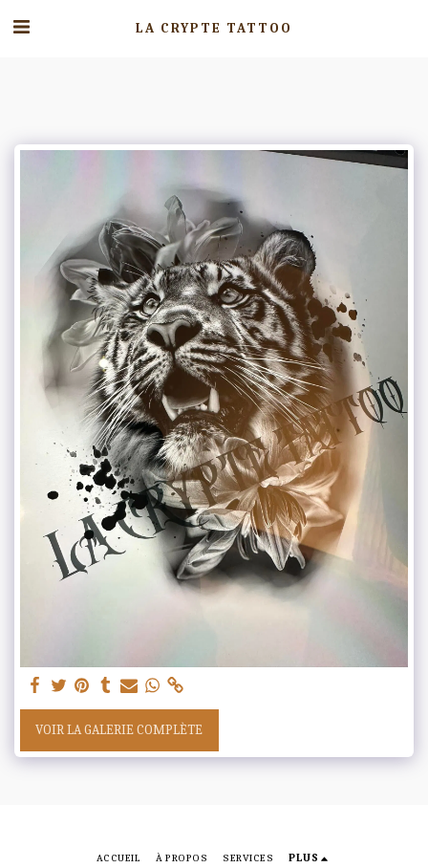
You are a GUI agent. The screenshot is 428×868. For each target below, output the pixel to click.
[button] (21, 27)
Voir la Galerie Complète (119, 730)
